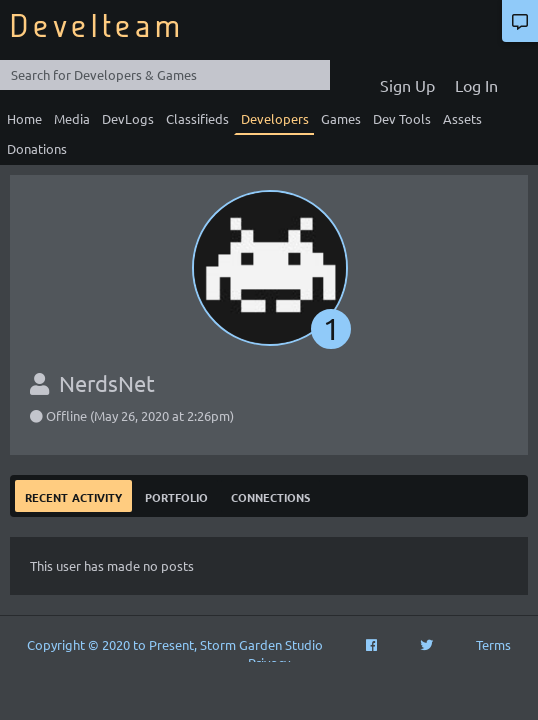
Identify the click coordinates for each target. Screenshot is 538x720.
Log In (476, 85)
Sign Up (407, 85)
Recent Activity (73, 495)
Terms (493, 644)
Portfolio (176, 495)
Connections (270, 495)
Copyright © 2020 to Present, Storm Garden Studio (175, 644)
